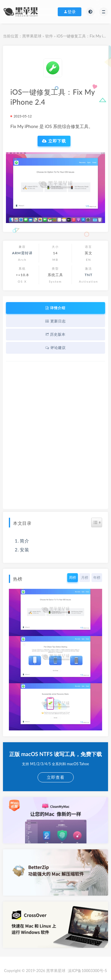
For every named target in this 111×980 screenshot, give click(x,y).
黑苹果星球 (32, 36)
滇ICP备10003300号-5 (87, 971)
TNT (89, 275)
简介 (25, 541)
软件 (49, 36)
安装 (25, 550)
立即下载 (54, 141)
